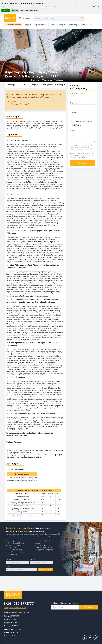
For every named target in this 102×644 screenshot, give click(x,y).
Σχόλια (73, 131)
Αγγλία (35, 80)
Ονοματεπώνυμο (77, 94)
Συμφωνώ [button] (6, 11)
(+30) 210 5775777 (19, 604)
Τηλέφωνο (74, 103)
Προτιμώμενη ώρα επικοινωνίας (81, 121)
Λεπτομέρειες (48, 85)
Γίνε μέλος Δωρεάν (46, 570)
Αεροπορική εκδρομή (52, 80)
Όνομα (8, 559)
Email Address (76, 112)
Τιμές (23, 85)
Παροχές (35, 85)
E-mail (8, 566)
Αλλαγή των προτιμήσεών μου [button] (30, 11)
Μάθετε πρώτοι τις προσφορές (65, 603)
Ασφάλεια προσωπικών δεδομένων (80, 149)
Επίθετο (33, 559)
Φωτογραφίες (60, 85)
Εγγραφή (89, 607)
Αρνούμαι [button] (15, 11)
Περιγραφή (11, 85)
